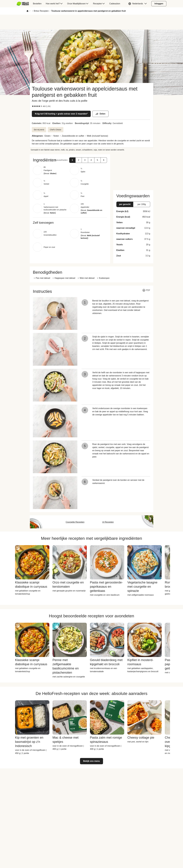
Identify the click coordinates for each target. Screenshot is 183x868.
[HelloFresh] (23, 4)
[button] (138, 4)
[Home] (27, 11)
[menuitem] (24, 4)
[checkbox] (33, 106)
